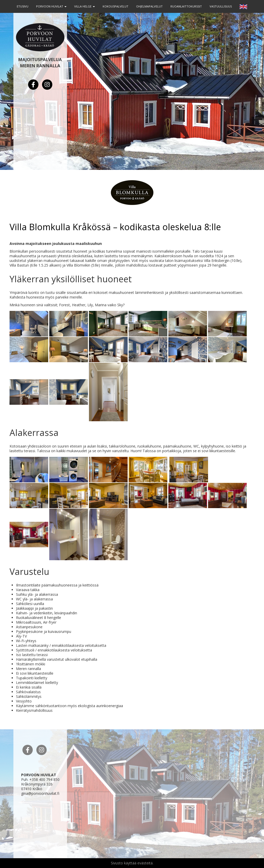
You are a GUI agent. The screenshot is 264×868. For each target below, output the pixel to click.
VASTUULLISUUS (221, 6)
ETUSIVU (23, 6)
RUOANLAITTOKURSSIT (186, 6)
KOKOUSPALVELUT (115, 6)
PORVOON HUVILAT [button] (51, 6)
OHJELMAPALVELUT (149, 6)
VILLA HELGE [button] (85, 6)
